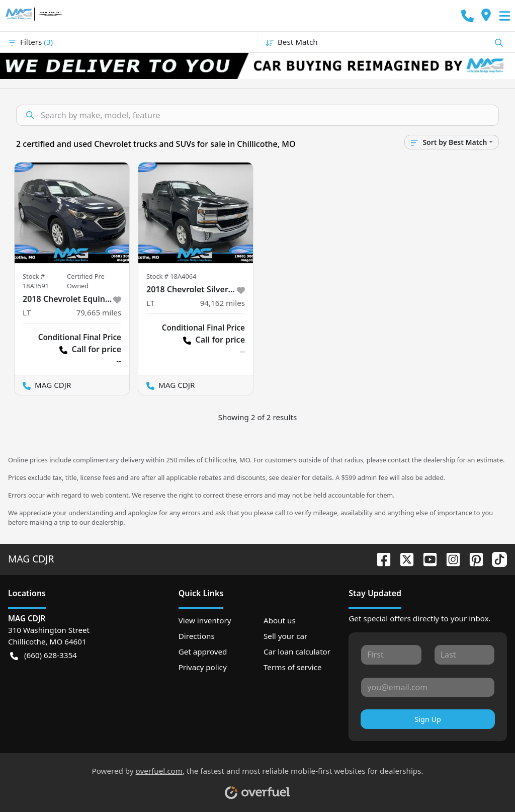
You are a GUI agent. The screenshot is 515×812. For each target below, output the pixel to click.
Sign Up (428, 719)
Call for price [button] (90, 349)
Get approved (203, 652)
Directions (197, 636)
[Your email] (428, 687)
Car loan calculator (297, 652)
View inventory (205, 620)
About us (280, 620)
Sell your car (285, 636)
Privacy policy (203, 667)
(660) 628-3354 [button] (44, 655)
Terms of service (293, 667)
